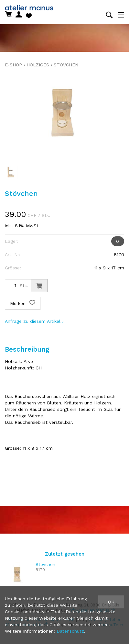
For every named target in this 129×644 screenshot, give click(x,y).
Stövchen (66, 65)
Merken (23, 303)
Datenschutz (70, 631)
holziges (38, 65)
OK (111, 602)
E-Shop (13, 65)
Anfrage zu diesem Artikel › (34, 321)
